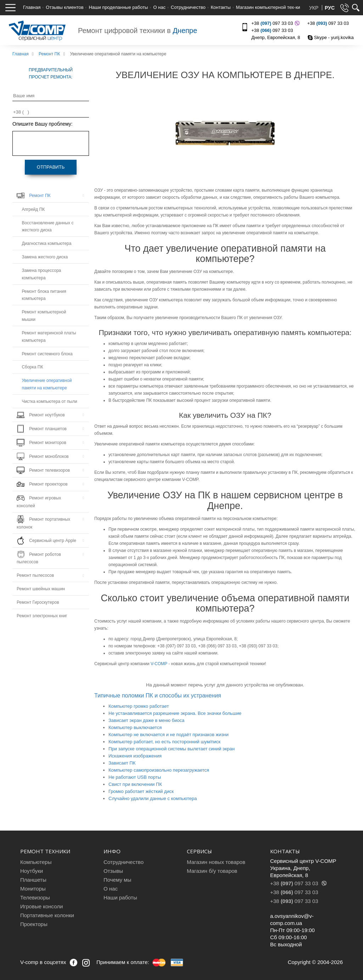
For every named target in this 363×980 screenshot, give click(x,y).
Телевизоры (35, 897)
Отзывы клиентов (65, 7)
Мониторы (33, 889)
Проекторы (34, 924)
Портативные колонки (47, 915)
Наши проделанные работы (118, 7)
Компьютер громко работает (139, 706)
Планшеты (33, 880)
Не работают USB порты (135, 777)
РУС (330, 8)
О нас (159, 7)
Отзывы (113, 871)
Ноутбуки (32, 871)
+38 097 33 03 (275, 23)
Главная (32, 7)
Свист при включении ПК (135, 784)
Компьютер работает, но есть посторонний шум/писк (164, 742)
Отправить (51, 167)
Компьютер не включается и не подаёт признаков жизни (169, 735)
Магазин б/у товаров (212, 871)
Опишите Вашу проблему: (43, 124)
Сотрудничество (188, 7)
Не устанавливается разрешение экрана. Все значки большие (175, 713)
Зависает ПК (122, 763)
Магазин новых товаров (216, 862)
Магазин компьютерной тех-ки (268, 7)
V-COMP (159, 664)
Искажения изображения (135, 756)
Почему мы (117, 880)
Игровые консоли (41, 906)
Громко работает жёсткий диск (141, 791)
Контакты (221, 7)
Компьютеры (36, 862)
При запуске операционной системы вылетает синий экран (172, 749)
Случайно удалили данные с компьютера (153, 798)
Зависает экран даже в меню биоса (146, 720)
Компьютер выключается (135, 727)
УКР (314, 8)
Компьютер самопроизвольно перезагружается (159, 770)
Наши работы (120, 897)
